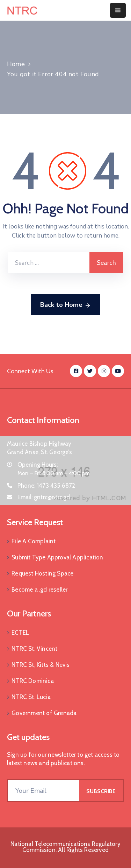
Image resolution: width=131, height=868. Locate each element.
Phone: (46, 486)
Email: (44, 497)
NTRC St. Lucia (31, 697)
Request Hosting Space (42, 573)
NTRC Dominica (33, 681)
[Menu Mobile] (118, 10)
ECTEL (20, 633)
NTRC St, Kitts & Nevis (41, 665)
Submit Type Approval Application (57, 557)
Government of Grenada (44, 713)
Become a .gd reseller (39, 590)
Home (16, 64)
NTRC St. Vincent (34, 649)
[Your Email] (44, 791)
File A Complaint (34, 541)
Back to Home (65, 305)
